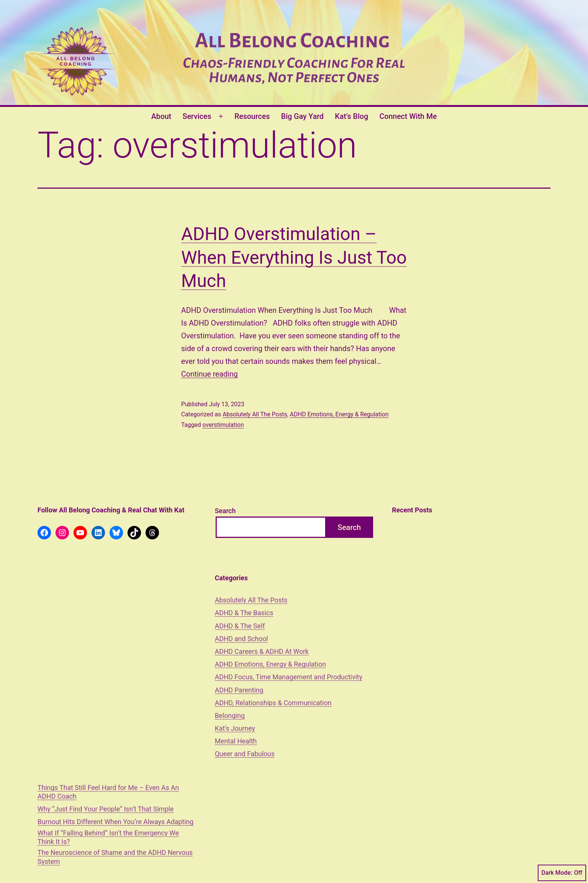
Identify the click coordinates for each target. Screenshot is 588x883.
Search (225, 511)
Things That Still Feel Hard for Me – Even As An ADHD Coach (108, 792)
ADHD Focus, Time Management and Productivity (289, 677)
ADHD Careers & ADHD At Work (262, 651)
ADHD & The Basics (244, 613)
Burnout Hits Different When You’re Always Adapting (115, 822)
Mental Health (236, 741)
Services (197, 116)
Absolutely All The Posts (255, 414)
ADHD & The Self (240, 626)
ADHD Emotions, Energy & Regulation (339, 414)
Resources (252, 116)
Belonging (230, 716)
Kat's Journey (235, 728)
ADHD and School (241, 639)
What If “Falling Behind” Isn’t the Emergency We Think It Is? (108, 837)
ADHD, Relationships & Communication (273, 703)
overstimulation (223, 425)
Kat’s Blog (352, 116)
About (161, 116)
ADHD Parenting (239, 690)
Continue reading (209, 374)
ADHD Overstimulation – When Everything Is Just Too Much (294, 257)
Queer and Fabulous (245, 754)
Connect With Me (408, 116)
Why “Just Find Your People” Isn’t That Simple (106, 809)
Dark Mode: (562, 873)
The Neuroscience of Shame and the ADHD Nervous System (115, 857)
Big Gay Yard (303, 116)
